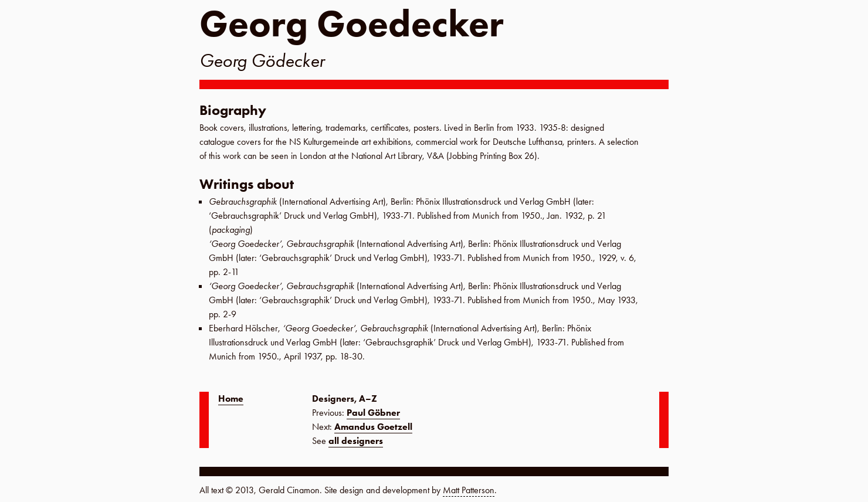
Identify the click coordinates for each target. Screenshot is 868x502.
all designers (356, 441)
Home (231, 398)
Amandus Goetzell (373, 427)
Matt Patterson (469, 490)
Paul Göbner (373, 413)
